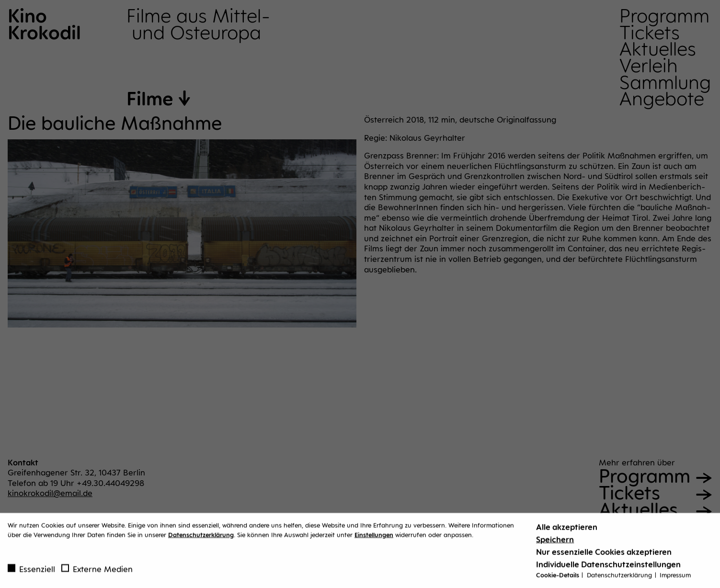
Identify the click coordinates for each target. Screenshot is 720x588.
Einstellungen (374, 537)
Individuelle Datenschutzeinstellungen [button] (608, 567)
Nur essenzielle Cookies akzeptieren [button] (604, 554)
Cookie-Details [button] (558, 577)
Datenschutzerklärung (201, 537)
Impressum (675, 577)
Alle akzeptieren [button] (567, 530)
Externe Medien (97, 571)
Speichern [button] (555, 542)
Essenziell (31, 571)
